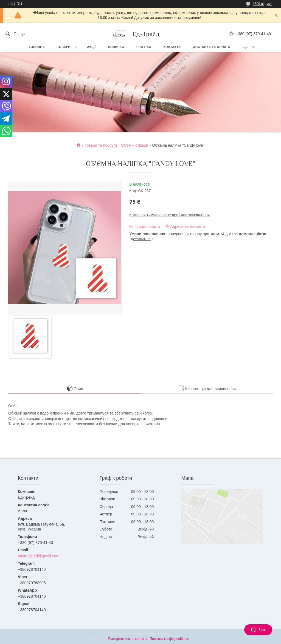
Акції (91, 47)
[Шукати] (8, 34)
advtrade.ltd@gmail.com (39, 556)
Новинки (116, 47)
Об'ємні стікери (135, 145)
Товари (64, 47)
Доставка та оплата (212, 47)
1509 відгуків (262, 4)
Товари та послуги (101, 145)
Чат (258, 630)
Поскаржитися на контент (127, 639)
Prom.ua (166, 634)
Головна (37, 47)
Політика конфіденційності (170, 639)
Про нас (144, 47)
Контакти (172, 47)
